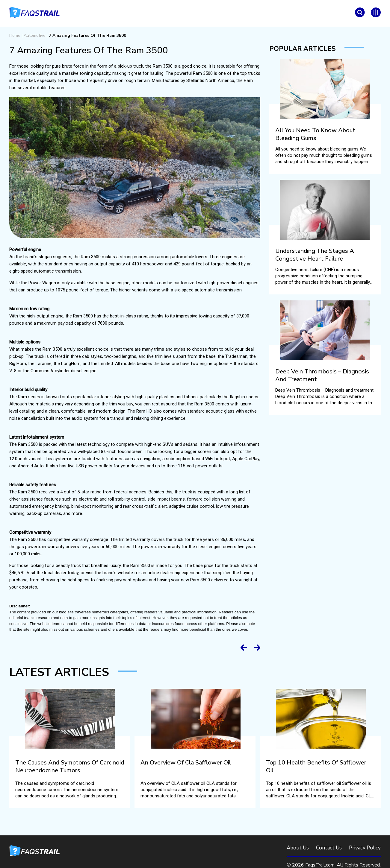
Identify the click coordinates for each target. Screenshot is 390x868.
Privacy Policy (365, 848)
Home (15, 35)
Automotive (35, 35)
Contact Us (329, 848)
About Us (298, 848)
